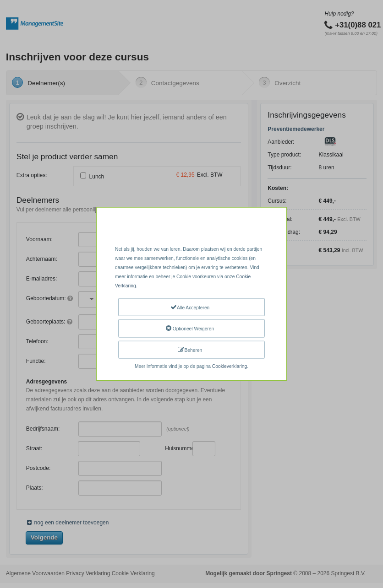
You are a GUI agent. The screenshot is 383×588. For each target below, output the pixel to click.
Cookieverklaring (230, 366)
